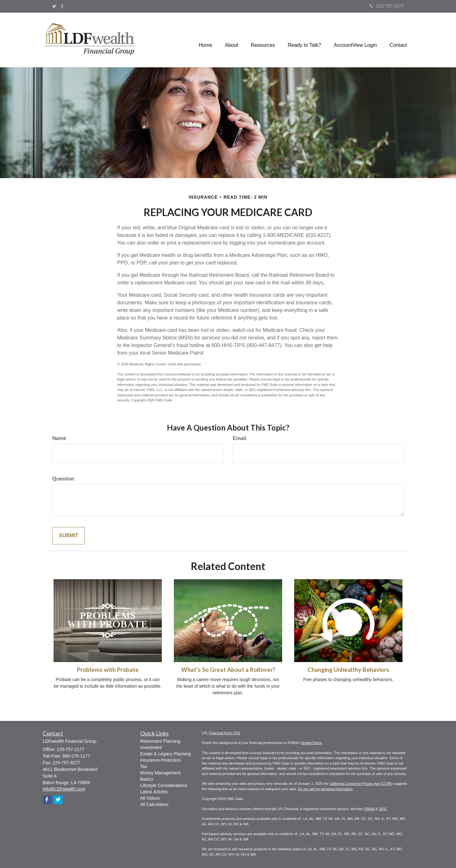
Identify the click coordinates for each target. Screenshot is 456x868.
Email (240, 438)
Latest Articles (154, 792)
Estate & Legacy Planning (166, 754)
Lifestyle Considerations (164, 785)
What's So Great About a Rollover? (228, 670)
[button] (231, 40)
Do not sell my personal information (325, 789)
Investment (151, 747)
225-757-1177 (387, 6)
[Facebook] (62, 6)
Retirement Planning (160, 741)
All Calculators (154, 804)
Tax (144, 766)
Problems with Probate (108, 670)
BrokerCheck (312, 743)
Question (63, 479)
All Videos (150, 798)
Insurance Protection (161, 760)
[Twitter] (54, 6)
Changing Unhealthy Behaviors (348, 670)
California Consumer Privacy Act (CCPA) (361, 784)
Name (59, 438)
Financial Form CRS (225, 733)
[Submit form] (69, 536)
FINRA (369, 809)
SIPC (383, 809)
